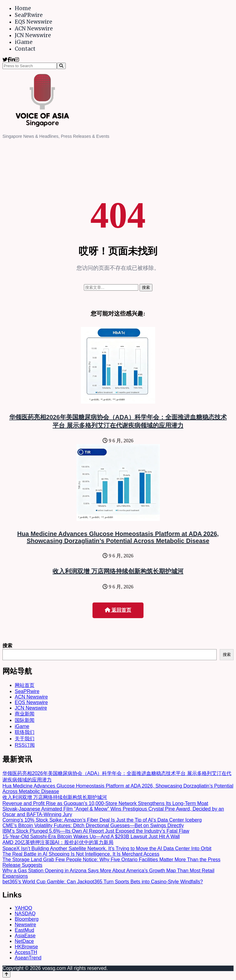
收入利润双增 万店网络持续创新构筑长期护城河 (118, 571)
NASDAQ (25, 914)
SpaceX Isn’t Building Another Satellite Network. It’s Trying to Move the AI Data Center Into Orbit (107, 848)
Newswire (25, 925)
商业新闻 (25, 714)
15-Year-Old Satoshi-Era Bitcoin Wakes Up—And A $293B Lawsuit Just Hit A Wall (91, 837)
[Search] (61, 66)
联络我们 (25, 732)
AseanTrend (28, 958)
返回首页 (118, 610)
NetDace (24, 941)
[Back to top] (6, 974)
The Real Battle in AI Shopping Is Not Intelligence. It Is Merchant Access (81, 854)
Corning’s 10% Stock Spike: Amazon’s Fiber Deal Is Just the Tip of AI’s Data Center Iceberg (102, 820)
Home (23, 8)
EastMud (24, 930)
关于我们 (25, 739)
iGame (24, 42)
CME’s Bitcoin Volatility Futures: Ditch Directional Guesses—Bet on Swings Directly (93, 825)
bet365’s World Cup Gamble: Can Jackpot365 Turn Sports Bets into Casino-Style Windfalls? (103, 882)
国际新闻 (25, 720)
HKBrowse (26, 947)
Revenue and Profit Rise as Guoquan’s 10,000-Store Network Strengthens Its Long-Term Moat (105, 803)
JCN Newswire (33, 35)
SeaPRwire (29, 15)
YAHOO (24, 908)
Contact (25, 49)
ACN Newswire (34, 29)
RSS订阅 (25, 745)
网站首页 (25, 685)
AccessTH (26, 952)
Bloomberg (27, 919)
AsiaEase (25, 936)
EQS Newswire (33, 22)
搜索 (7, 646)
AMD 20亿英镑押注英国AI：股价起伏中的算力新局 (58, 842)
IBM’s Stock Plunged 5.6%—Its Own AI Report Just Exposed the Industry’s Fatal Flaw (96, 831)
